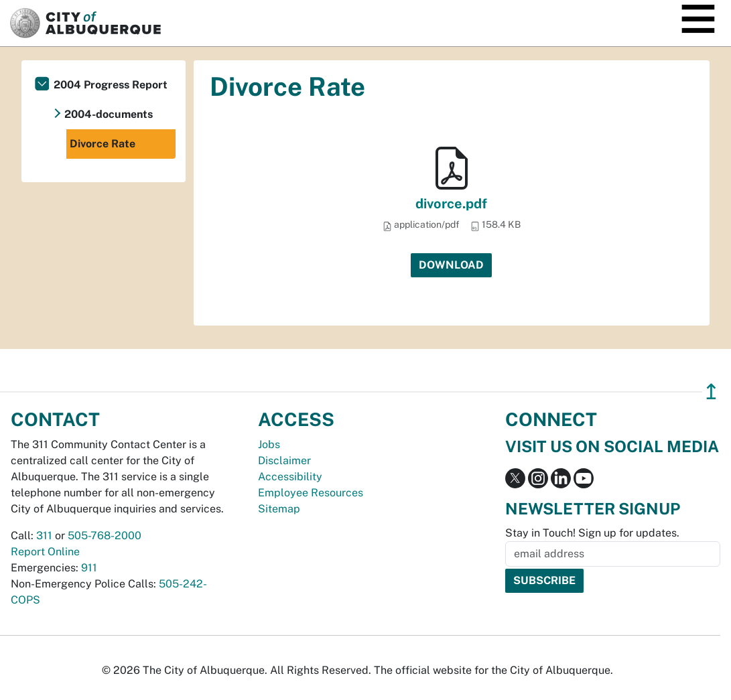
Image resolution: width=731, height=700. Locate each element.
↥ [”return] (711, 392)
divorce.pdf (451, 204)
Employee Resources (311, 493)
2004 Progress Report (111, 85)
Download (451, 265)
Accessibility (290, 477)
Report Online (45, 552)
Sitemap (279, 509)
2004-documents (109, 114)
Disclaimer (284, 461)
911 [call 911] (89, 568)
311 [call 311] (44, 536)
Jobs (269, 444)
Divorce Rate (103, 144)
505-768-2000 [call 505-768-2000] (105, 536)
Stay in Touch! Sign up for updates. (592, 533)
